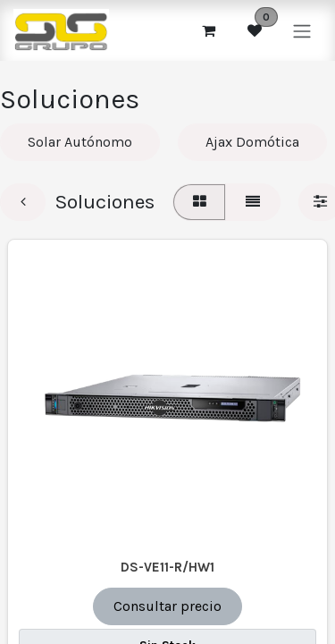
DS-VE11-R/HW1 (167, 567)
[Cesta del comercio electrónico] (208, 30)
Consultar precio (167, 606)
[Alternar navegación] (302, 30)
